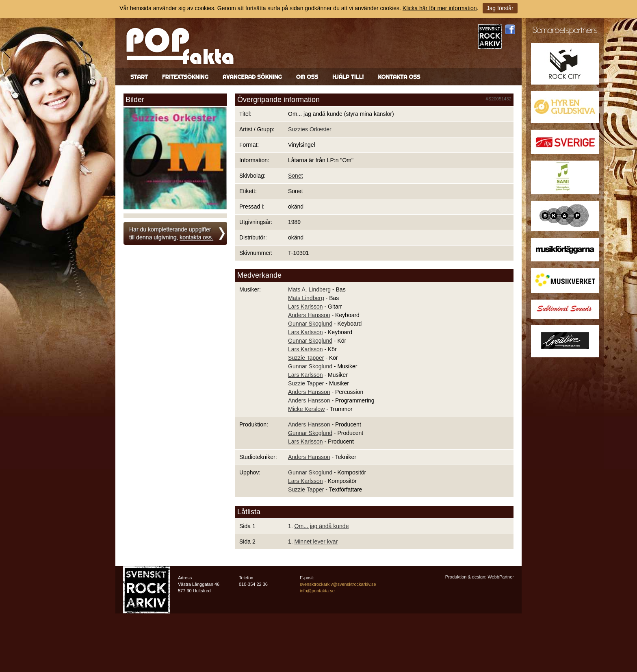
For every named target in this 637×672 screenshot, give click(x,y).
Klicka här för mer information (440, 8)
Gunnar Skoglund (310, 324)
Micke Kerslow (306, 409)
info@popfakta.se (317, 591)
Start (139, 77)
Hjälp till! (348, 77)
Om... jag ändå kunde (322, 526)
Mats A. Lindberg (309, 289)
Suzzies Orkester (310, 129)
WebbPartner (501, 577)
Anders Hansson (309, 315)
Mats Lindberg (306, 298)
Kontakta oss (399, 77)
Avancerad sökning (252, 77)
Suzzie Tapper (306, 358)
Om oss (307, 77)
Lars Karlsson (305, 307)
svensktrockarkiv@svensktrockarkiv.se (338, 584)
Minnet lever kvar (316, 542)
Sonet (296, 176)
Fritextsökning (185, 77)
